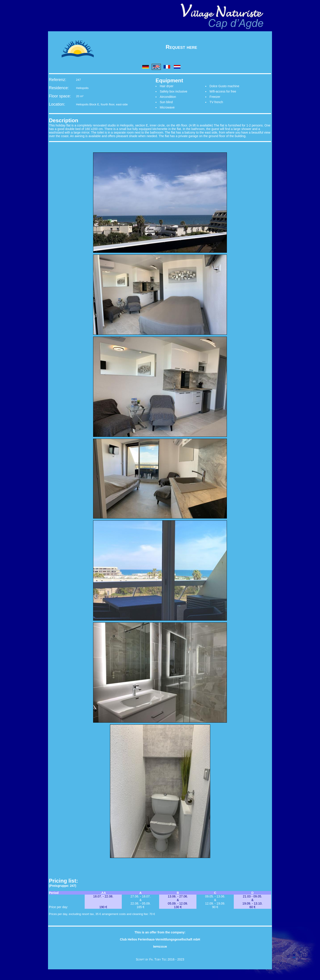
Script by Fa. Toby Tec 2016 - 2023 (160, 959)
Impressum (160, 946)
